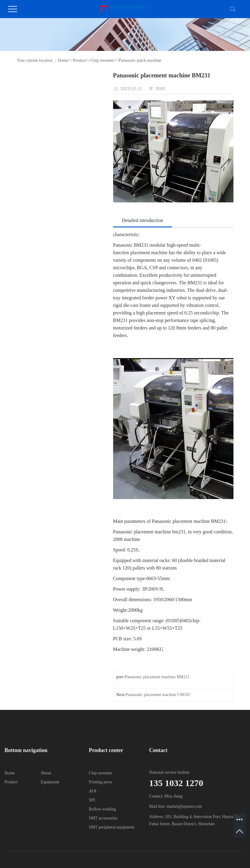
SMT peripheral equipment (111, 827)
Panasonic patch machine (140, 60)
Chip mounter (102, 60)
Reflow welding (102, 809)
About (46, 773)
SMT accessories (103, 818)
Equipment (50, 782)
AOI (93, 791)
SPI (92, 800)
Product (79, 60)
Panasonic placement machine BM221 (157, 677)
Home (63, 60)
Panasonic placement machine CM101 (158, 695)
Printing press (100, 782)
